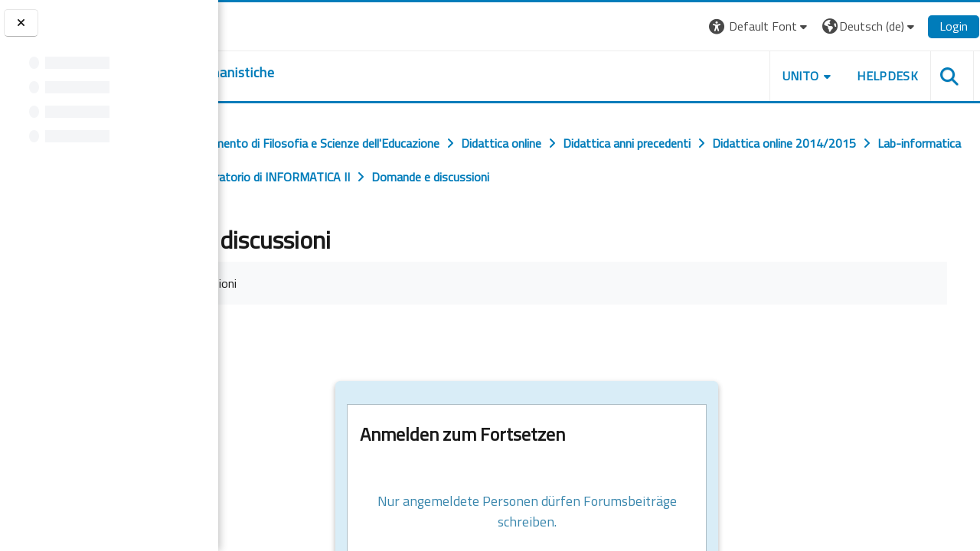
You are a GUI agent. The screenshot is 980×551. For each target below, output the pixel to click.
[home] (312, 73)
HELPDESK (887, 76)
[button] (760, 26)
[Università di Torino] (266, 24)
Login (954, 26)
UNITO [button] (801, 76)
